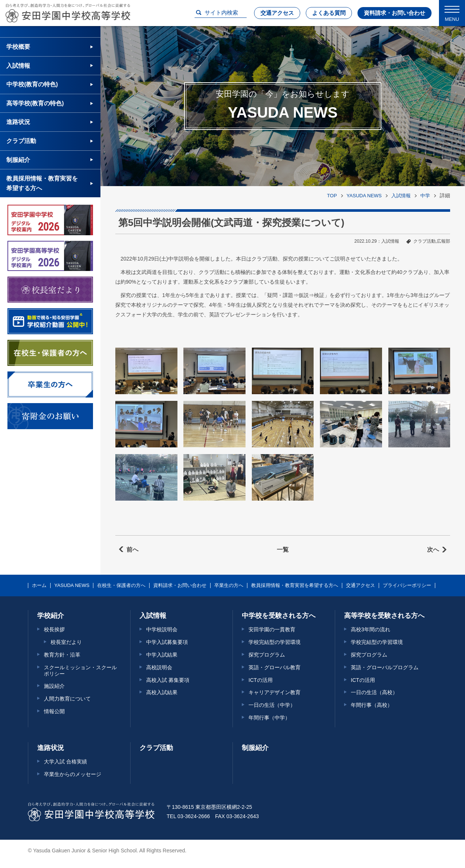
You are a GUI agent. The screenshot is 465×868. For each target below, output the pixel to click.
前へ (132, 550)
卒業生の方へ (229, 585)
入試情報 (401, 196)
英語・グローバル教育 (275, 667)
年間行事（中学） (269, 718)
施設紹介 (54, 686)
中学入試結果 (162, 655)
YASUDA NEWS (364, 196)
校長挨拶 (54, 629)
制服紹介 (18, 160)
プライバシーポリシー (407, 585)
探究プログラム (267, 655)
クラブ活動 (424, 241)
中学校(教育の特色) (32, 84)
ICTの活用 (261, 680)
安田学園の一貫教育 (272, 629)
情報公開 (54, 711)
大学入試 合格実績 (65, 762)
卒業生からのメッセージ (73, 774)
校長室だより (66, 642)
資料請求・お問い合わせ (395, 13)
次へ (433, 550)
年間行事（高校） (372, 705)
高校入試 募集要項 (168, 680)
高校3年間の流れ (371, 629)
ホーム (39, 585)
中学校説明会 (162, 629)
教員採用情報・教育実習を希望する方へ (42, 183)
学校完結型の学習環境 (275, 642)
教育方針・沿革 (62, 655)
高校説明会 (159, 667)
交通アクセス (277, 13)
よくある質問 (329, 13)
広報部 (443, 241)
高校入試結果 (162, 692)
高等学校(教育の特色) (35, 103)
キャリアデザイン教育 (275, 692)
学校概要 (18, 47)
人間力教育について (67, 699)
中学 (425, 196)
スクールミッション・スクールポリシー (80, 671)
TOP (332, 196)
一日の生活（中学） (272, 705)
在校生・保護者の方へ (121, 585)
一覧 (283, 550)
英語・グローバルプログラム (385, 667)
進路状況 (18, 122)
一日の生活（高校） (374, 692)
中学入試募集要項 (167, 642)
